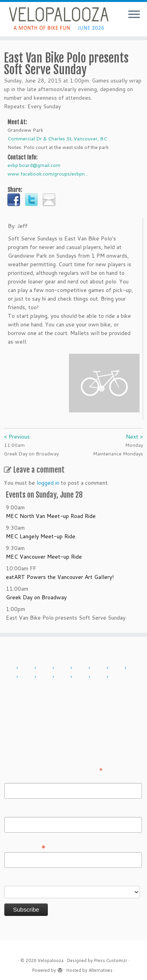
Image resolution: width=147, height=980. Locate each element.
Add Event (26, 692)
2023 (82, 677)
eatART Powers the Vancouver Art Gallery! (60, 577)
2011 (27, 668)
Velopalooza (51, 960)
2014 (82, 668)
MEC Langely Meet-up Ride (41, 536)
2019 (45, 677)
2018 (27, 677)
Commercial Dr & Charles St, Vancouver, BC (57, 139)
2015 (100, 668)
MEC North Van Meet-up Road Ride (51, 516)
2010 (9, 668)
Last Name (18, 812)
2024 (100, 677)
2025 (118, 677)
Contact (88, 692)
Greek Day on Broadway (36, 597)
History (120, 692)
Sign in (104, 704)
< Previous (17, 437)
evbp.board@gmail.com (34, 165)
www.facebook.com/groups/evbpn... (48, 174)
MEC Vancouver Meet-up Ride (44, 557)
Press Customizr (111, 960)
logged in (48, 483)
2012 (45, 668)
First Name (18, 778)
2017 (136, 668)
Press (76, 704)
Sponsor (46, 704)
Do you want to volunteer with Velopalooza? (60, 880)
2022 (64, 677)
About (58, 692)
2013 (64, 668)
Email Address (25, 846)
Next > (134, 437)
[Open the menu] (134, 15)
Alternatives (101, 970)
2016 (118, 668)
